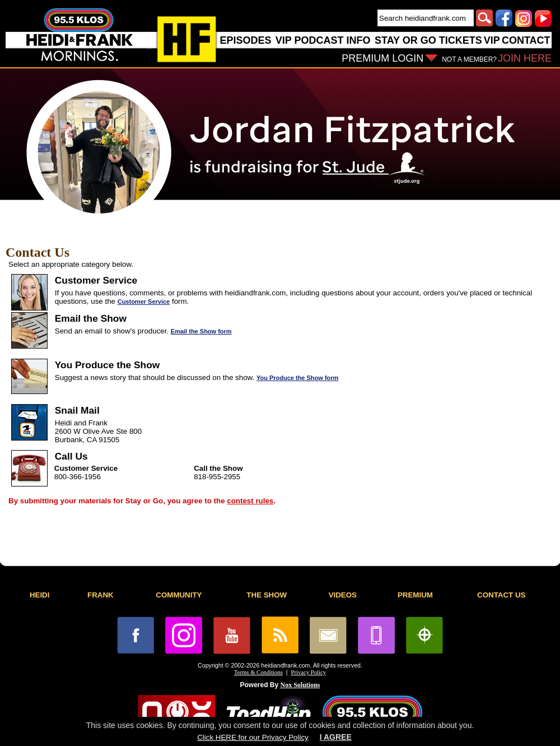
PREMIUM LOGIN (382, 58)
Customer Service (144, 302)
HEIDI (40, 595)
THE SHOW (267, 595)
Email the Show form (201, 331)
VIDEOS (343, 595)
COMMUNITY (179, 595)
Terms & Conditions (258, 672)
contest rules (250, 501)
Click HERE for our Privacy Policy (253, 737)
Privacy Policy (309, 672)
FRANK (101, 595)
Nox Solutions (300, 685)
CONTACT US (501, 595)
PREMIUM (415, 595)
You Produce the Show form (297, 378)
